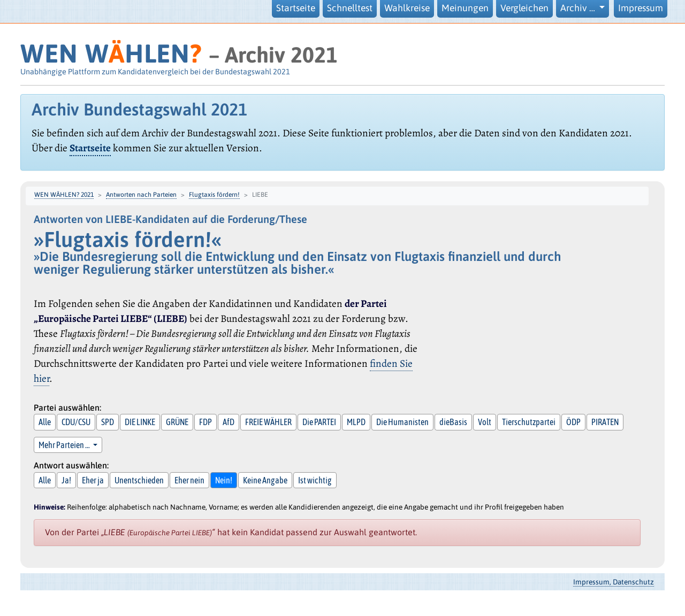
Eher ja (93, 480)
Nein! (224, 480)
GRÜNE (177, 422)
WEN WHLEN (111, 53)
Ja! (66, 480)
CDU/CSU (76, 422)
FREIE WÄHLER (268, 422)
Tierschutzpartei (529, 422)
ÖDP (573, 422)
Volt (485, 422)
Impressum (641, 8)
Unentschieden (139, 480)
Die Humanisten (402, 422)
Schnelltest (350, 8)
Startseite (296, 8)
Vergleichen (524, 8)
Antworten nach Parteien (141, 195)
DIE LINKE (140, 422)
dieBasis (453, 422)
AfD (229, 422)
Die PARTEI (319, 422)
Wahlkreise (407, 8)
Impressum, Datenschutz (614, 582)
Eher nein (189, 480)
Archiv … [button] (579, 8)
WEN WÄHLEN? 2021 (64, 195)
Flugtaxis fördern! (214, 195)
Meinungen (465, 8)
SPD (108, 422)
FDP (205, 422)
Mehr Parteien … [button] (65, 445)
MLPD (356, 422)
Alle (45, 422)
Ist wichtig (315, 480)
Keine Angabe (265, 480)
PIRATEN (605, 422)
